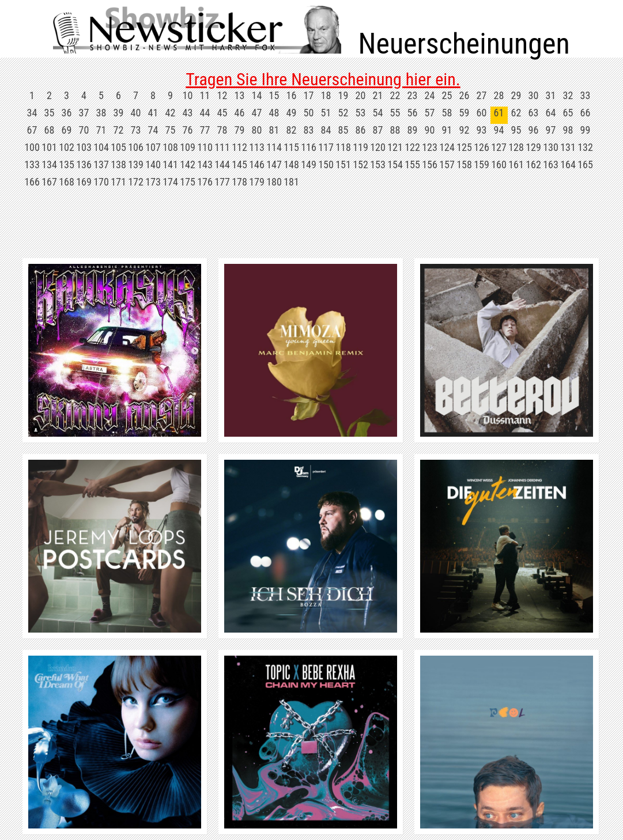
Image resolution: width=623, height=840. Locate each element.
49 (292, 113)
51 (326, 113)
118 (343, 147)
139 (136, 164)
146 (257, 164)
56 (413, 113)
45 (222, 113)
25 (447, 95)
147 (274, 164)
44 (205, 113)
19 (343, 95)
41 (153, 113)
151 (343, 164)
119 (360, 147)
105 (118, 147)
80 (257, 130)
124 (447, 147)
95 (516, 130)
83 (309, 130)
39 (119, 113)
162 (533, 164)
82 (292, 130)
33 (586, 95)
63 (534, 113)
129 (533, 147)
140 (153, 164)
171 (118, 182)
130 (551, 147)
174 (170, 182)
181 (291, 182)
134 (49, 164)
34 (32, 113)
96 (534, 130)
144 (222, 164)
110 (205, 147)
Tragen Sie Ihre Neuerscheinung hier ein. (323, 79)
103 (84, 147)
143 (205, 164)
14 (257, 95)
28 (499, 95)
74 (153, 130)
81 (274, 130)
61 (499, 113)
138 (118, 164)
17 (309, 95)
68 (50, 130)
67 (32, 130)
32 (568, 95)
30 (534, 95)
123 (430, 147)
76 (188, 130)
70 (84, 130)
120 (378, 147)
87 (378, 130)
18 (326, 95)
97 (551, 130)
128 (516, 147)
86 (361, 130)
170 (101, 182)
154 (395, 164)
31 (551, 95)
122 (412, 147)
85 (343, 130)
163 (551, 164)
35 (50, 113)
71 (101, 130)
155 (412, 164)
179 (257, 182)
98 (568, 130)
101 (49, 147)
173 (153, 182)
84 (326, 130)
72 (119, 130)
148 (291, 164)
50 (309, 113)
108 (170, 147)
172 (136, 182)
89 (413, 130)
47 (257, 113)
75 (171, 130)
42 (171, 113)
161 (516, 164)
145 (239, 164)
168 (67, 182)
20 (361, 95)
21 (378, 95)
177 (222, 182)
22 (395, 95)
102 (67, 147)
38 (101, 113)
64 (551, 113)
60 (482, 113)
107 (153, 147)
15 (274, 95)
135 (67, 164)
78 (222, 130)
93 (482, 130)
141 (170, 164)
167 (49, 182)
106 (136, 147)
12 (222, 95)
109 (188, 147)
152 (360, 164)
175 (188, 182)
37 (84, 113)
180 (274, 182)
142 (188, 164)
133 (32, 164)
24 (430, 95)
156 (430, 164)
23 (413, 95)
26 (465, 95)
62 (516, 113)
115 (291, 147)
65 (568, 113)
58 (447, 113)
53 (361, 113)
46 (240, 113)
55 (395, 113)
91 (447, 130)
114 (274, 147)
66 (586, 113)
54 (378, 113)
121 (395, 147)
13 (240, 95)
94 (499, 130)
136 (84, 164)
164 (568, 164)
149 (309, 164)
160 (499, 164)
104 (101, 147)
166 (32, 182)
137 (101, 164)
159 (482, 164)
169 (84, 182)
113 (257, 147)
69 (67, 130)
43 (188, 113)
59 (465, 113)
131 (568, 147)
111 (222, 147)
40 (136, 113)
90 (430, 130)
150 (326, 164)
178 (239, 182)
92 (465, 130)
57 (430, 113)
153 (378, 164)
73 (136, 130)
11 (205, 95)
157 (447, 164)
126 (482, 147)
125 (464, 147)
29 (516, 95)
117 (326, 147)
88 (395, 130)
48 (274, 113)
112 (239, 147)
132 (585, 147)
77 (205, 130)
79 (240, 130)
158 (464, 164)
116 (309, 147)
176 (205, 182)
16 (292, 95)
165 (585, 164)
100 (32, 147)
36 (67, 113)
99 (586, 130)
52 (343, 113)
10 (188, 95)
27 (482, 95)
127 (499, 147)
